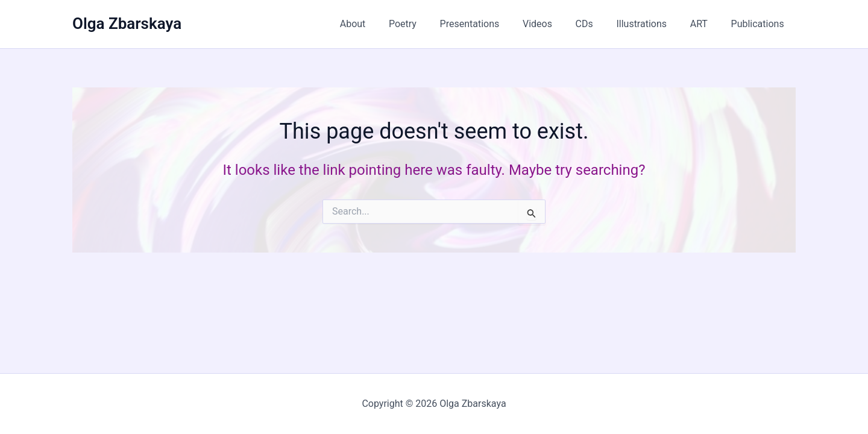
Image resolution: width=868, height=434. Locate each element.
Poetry (429, 24)
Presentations (492, 24)
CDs (598, 24)
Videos (555, 24)
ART (705, 24)
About (383, 24)
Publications (759, 24)
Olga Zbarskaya (127, 24)
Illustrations (652, 24)
